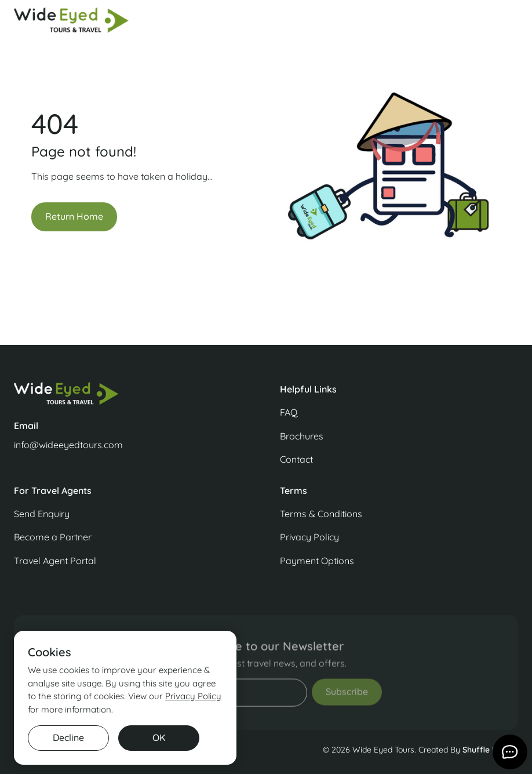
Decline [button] (68, 737)
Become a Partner (53, 537)
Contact (296, 459)
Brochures (302, 436)
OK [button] (159, 737)
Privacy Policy (309, 537)
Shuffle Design (490, 750)
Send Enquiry (42, 514)
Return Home (74, 216)
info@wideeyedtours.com (68, 445)
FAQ (289, 412)
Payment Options (317, 561)
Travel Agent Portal (55, 561)
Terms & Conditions (321, 514)
